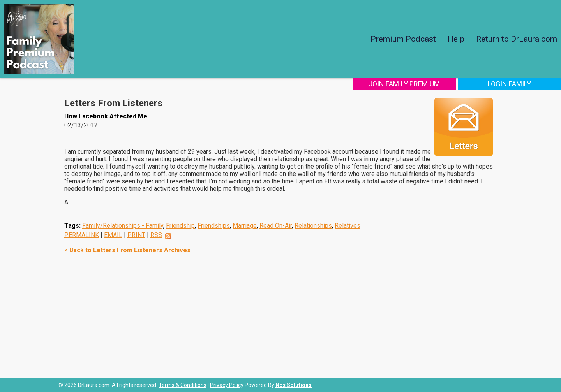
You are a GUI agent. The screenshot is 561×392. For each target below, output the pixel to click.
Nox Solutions (294, 385)
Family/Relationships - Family (123, 226)
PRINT (136, 235)
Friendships (214, 226)
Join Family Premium (404, 84)
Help (456, 39)
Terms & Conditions (183, 385)
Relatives (348, 226)
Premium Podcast (403, 39)
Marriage (245, 226)
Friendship (180, 226)
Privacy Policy (227, 385)
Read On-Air (276, 226)
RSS (156, 235)
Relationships (313, 226)
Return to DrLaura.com (517, 39)
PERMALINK (82, 235)
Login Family (509, 84)
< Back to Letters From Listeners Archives (127, 250)
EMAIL (113, 235)
